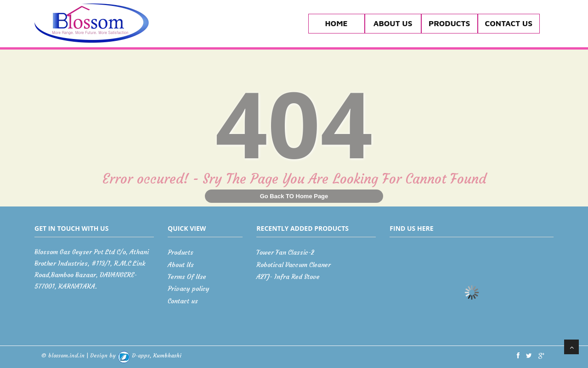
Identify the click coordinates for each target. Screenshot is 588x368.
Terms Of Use (187, 277)
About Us (393, 23)
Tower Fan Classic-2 (285, 252)
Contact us (509, 23)
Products (449, 23)
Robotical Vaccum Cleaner (294, 265)
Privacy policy (189, 289)
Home (336, 23)
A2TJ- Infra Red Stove (288, 277)
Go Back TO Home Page (294, 196)
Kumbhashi (150, 355)
